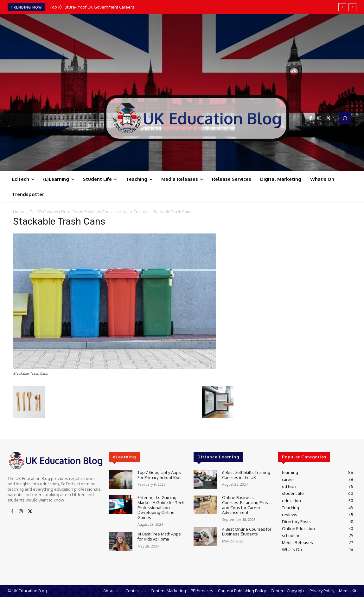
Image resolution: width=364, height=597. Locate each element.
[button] (345, 118)
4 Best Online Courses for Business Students (247, 532)
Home (19, 212)
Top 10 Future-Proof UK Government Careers (93, 7)
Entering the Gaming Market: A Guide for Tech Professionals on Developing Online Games (161, 507)
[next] (352, 7)
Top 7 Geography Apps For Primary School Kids (160, 475)
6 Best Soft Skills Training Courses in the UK (246, 475)
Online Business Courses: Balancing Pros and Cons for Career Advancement (245, 505)
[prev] (342, 7)
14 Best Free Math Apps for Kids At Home (159, 536)
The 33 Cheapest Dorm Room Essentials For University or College (89, 212)
